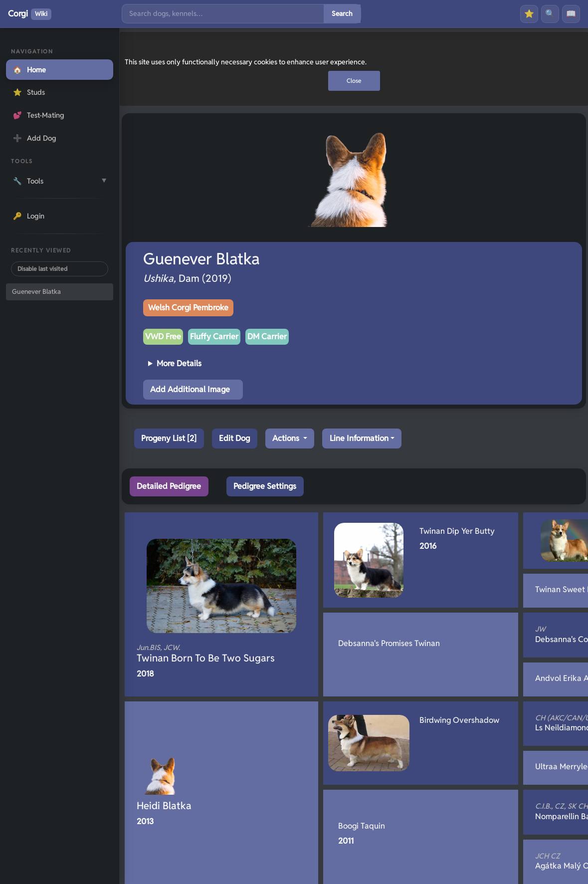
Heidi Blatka (164, 806)
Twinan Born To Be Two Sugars (206, 654)
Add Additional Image (190, 389)
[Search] (223, 14)
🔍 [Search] (550, 14)
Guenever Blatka (36, 292)
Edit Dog (234, 438)
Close (354, 81)
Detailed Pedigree (169, 486)
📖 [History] (571, 14)
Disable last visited (42, 269)
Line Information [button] (359, 438)
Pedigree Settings (265, 486)
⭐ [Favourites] (529, 14)
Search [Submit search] (342, 13)
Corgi (30, 14)
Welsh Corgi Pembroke (188, 308)
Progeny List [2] (169, 438)
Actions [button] (287, 438)
